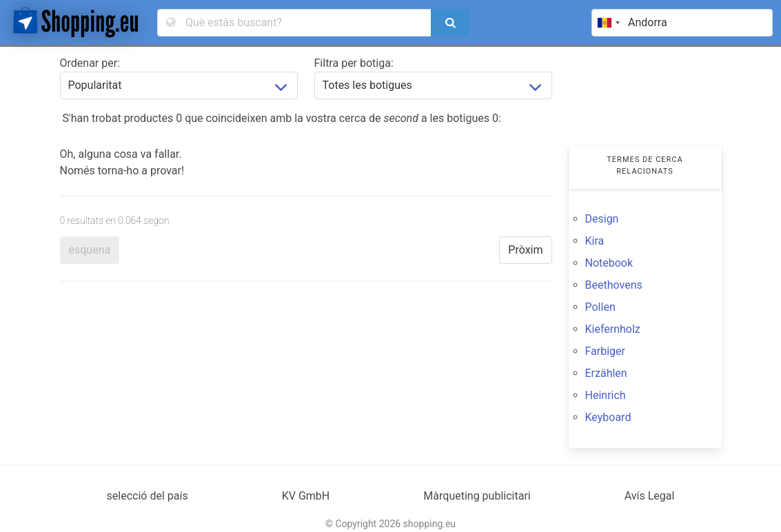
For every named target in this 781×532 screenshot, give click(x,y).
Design (602, 219)
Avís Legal (650, 496)
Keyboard (608, 417)
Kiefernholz (613, 329)
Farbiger (605, 351)
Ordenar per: (90, 63)
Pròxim (525, 250)
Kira (595, 241)
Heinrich (606, 395)
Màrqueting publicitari (477, 496)
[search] (450, 23)
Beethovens (614, 285)
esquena (90, 250)
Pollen (600, 307)
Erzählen (606, 373)
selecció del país (148, 496)
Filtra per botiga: (354, 63)
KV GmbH (306, 496)
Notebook (609, 263)
